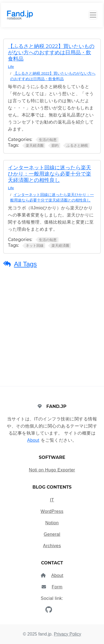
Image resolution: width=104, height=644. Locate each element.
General (52, 534)
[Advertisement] (52, 332)
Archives (52, 546)
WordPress (52, 511)
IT (52, 500)
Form (57, 587)
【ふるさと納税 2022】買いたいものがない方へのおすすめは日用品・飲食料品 (51, 52)
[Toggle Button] (93, 15)
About (33, 440)
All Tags (25, 264)
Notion (52, 523)
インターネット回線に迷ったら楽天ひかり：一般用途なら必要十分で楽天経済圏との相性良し (50, 174)
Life (11, 67)
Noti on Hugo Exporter (52, 470)
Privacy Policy (68, 634)
